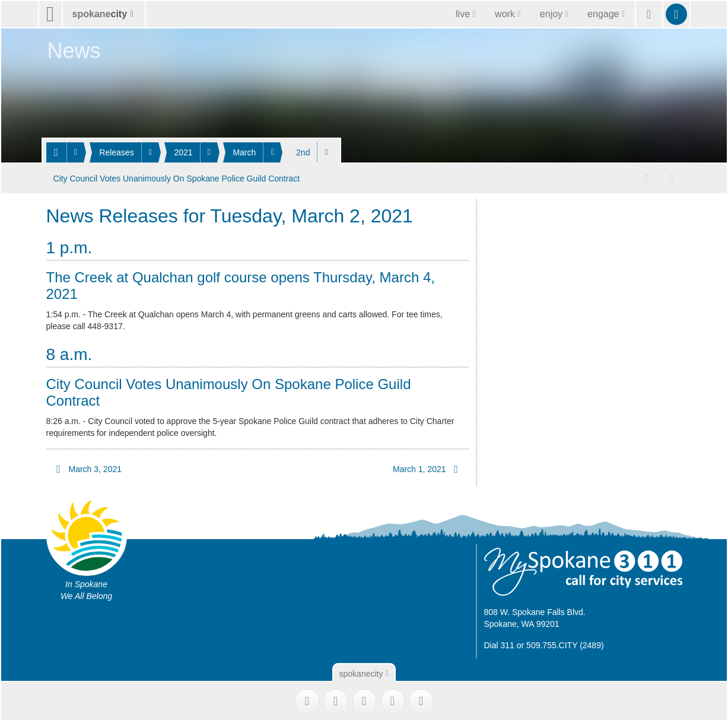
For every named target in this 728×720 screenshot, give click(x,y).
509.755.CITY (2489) (565, 643)
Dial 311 (499, 643)
